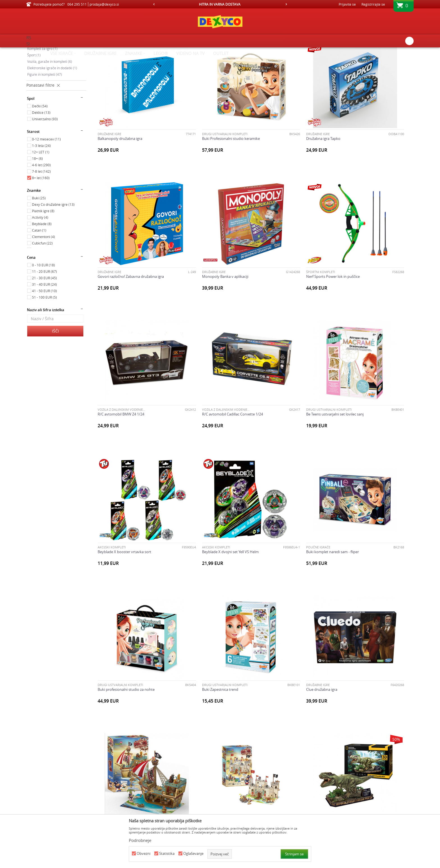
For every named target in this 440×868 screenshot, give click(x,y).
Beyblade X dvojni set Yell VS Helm (287, 390)
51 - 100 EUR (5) (44, 345)
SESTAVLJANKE (349, 500)
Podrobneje (140, 840)
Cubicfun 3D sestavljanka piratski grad (129, 618)
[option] (220, 4)
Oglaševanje (193, 854)
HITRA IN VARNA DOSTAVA (220, 4)
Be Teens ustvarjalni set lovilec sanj (126, 390)
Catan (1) (39, 278)
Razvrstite (274, 60)
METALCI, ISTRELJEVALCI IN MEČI (362, 728)
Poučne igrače (42, 77)
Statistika (167, 854)
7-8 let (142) (41, 219)
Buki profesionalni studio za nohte (126, 504)
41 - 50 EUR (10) (44, 338)
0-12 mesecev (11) (46, 186)
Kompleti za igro (42, 96)
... (270, 786)
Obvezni (144, 854)
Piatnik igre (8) (43, 258)
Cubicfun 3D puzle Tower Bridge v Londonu (295, 618)
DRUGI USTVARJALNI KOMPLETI (201, 158)
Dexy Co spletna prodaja (45, 51)
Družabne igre (109, 158)
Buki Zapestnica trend (196, 504)
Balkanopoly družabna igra (120, 162)
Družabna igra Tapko (276, 162)
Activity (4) (40, 265)
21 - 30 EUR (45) (44, 325)
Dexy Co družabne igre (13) (53, 252)
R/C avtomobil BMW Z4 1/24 (282, 276)
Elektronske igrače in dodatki (52, 115)
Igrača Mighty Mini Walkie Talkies (205, 732)
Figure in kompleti (45, 122)
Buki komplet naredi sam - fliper (365, 390)
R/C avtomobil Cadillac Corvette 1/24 (369, 276)
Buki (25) (39, 245)
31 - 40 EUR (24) (44, 332)
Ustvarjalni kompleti (46, 89)
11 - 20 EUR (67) (44, 319)
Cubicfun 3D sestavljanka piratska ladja (371, 504)
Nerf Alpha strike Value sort (362, 732)
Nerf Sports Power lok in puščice (205, 276)
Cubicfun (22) (42, 290)
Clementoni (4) (43, 284)
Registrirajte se (373, 4)
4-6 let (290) (41, 212)
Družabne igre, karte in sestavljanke (55, 83)
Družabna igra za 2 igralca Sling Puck (128, 732)
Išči (55, 378)
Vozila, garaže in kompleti (50, 109)
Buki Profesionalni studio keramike (207, 162)
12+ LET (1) (41, 199)
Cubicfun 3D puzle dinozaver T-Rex (207, 618)
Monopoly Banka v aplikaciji (121, 276)
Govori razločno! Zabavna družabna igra (372, 162)
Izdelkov (75, 51)
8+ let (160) (41, 225)
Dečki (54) (40, 153)
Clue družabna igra (274, 504)
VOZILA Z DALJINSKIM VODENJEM (283, 272)
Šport (34, 102)
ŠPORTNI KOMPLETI (193, 272)
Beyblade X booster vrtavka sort (205, 390)
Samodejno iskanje (243, 60)
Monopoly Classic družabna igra (285, 732)
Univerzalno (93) (45, 166)
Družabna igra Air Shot (358, 618)
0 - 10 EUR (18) (43, 312)
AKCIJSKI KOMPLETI (192, 386)
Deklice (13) (41, 160)
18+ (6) (37, 206)
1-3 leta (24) (41, 193)
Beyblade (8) (42, 271)
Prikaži (355, 60)
